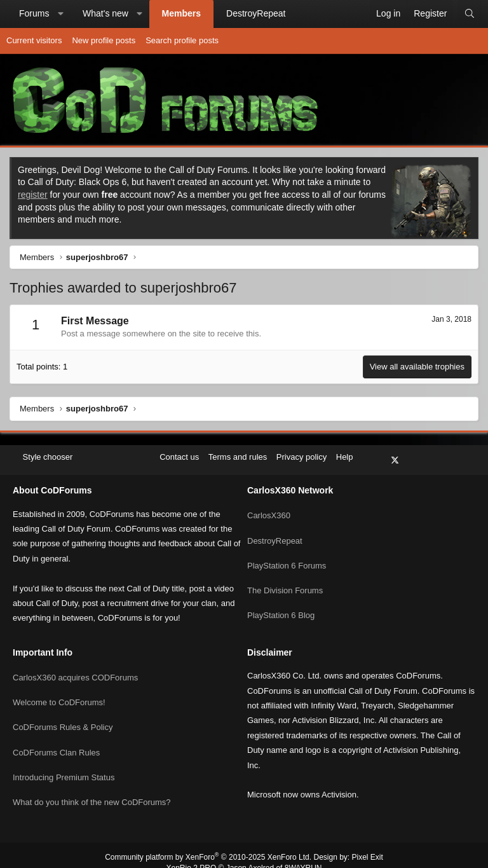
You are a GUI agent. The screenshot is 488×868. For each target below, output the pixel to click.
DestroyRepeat (256, 13)
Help (345, 457)
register (33, 195)
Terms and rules (238, 457)
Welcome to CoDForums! (59, 692)
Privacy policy (302, 457)
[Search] (470, 14)
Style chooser (44, 457)
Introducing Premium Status (64, 761)
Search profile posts (182, 40)
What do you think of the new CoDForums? (92, 784)
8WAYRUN (303, 853)
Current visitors (34, 40)
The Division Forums (285, 576)
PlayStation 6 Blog (281, 599)
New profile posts (104, 40)
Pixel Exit (368, 842)
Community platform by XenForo (208, 842)
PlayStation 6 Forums (287, 553)
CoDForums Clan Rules (56, 737)
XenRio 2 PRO (192, 853)
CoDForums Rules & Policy (63, 714)
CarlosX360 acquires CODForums (75, 669)
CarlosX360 (269, 506)
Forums (34, 13)
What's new (105, 13)
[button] (60, 14)
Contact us (179, 457)
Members (181, 13)
